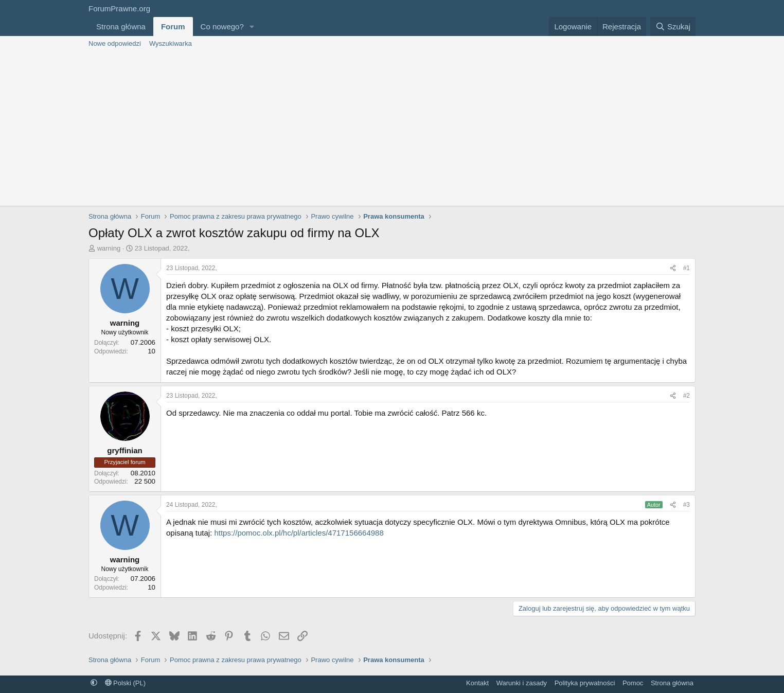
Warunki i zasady (522, 683)
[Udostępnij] (673, 268)
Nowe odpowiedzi (115, 43)
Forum (173, 26)
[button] (252, 26)
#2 (687, 396)
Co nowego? (222, 26)
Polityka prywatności (585, 683)
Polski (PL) (125, 683)
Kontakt (477, 683)
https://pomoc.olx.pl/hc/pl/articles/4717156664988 (299, 533)
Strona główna (121, 26)
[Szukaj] (673, 26)
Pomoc (633, 683)
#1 (687, 268)
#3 (687, 505)
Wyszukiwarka (171, 43)
